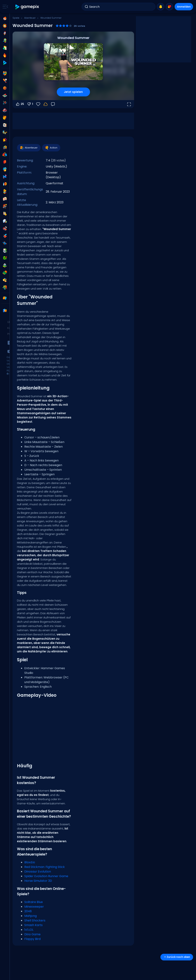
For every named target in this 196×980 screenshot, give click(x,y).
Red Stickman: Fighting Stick (45, 867)
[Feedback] (53, 104)
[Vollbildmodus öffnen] (129, 104)
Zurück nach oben (177, 957)
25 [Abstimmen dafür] (20, 104)
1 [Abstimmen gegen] (30, 104)
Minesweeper (34, 907)
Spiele (16, 18)
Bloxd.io (30, 862)
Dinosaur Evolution (38, 872)
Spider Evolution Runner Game (46, 876)
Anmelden (184, 7)
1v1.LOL (29, 930)
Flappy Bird (32, 939)
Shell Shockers (35, 920)
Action (51, 148)
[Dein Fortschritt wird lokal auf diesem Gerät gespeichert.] (46, 104)
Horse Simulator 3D (38, 881)
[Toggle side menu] (5, 7)
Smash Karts (33, 925)
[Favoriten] (38, 104)
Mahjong (31, 916)
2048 (28, 911)
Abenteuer (30, 18)
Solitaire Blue (34, 902)
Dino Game (32, 934)
